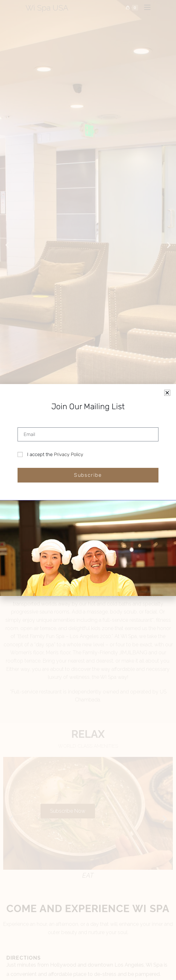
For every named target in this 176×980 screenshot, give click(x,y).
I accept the (55, 454)
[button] (167, 393)
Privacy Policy (69, 454)
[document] (88, 490)
